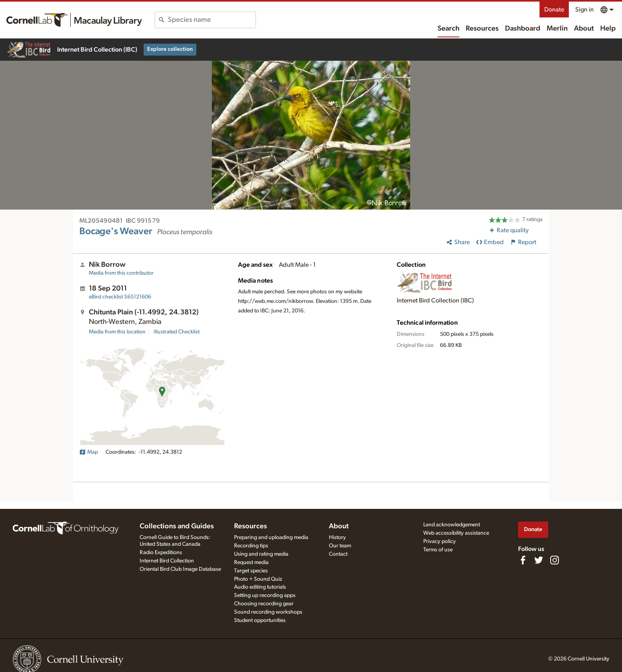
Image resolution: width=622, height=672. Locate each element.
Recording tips (251, 546)
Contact (338, 554)
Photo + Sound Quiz (258, 579)
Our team (340, 546)
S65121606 (120, 297)
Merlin (557, 29)
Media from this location (117, 332)
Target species (251, 571)
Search (448, 29)
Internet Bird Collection (167, 561)
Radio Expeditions (161, 553)
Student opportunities (260, 620)
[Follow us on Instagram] (555, 560)
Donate (554, 10)
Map (89, 452)
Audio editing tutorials (260, 587)
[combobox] (212, 20)
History (337, 537)
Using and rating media (261, 554)
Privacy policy (440, 541)
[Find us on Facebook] (523, 560)
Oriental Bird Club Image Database (180, 569)
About (584, 29)
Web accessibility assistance (456, 533)
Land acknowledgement (452, 525)
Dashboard (523, 29)
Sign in (585, 10)
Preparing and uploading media (271, 537)
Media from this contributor (121, 273)
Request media (251, 562)
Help (608, 29)
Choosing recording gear (264, 604)
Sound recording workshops (268, 612)
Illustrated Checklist (177, 332)
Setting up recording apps (265, 595)
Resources (482, 29)
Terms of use (438, 550)
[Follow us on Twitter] (539, 560)
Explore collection (170, 49)
